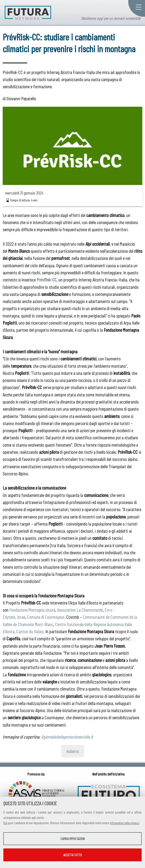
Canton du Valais (30, 631)
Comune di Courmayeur (46, 617)
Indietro (73, 751)
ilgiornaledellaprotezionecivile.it (67, 737)
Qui (5, 823)
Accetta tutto (73, 855)
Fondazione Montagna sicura (32, 610)
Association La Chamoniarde (80, 610)
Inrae (21, 617)
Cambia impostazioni (73, 839)
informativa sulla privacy (125, 823)
